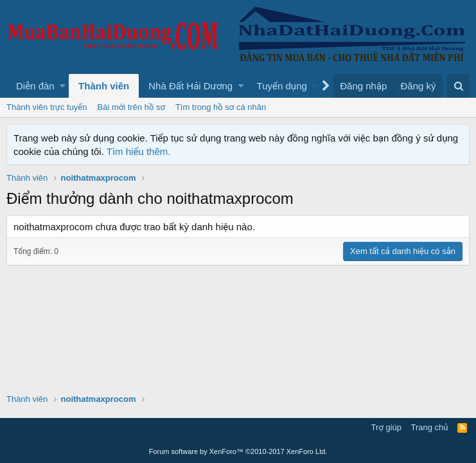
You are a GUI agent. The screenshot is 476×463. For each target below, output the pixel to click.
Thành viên (104, 86)
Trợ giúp (386, 427)
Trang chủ (430, 427)
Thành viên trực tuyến (47, 107)
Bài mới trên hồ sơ (131, 107)
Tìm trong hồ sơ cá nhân (221, 107)
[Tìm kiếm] (458, 86)
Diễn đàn (35, 86)
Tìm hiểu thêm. (139, 151)
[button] (63, 86)
